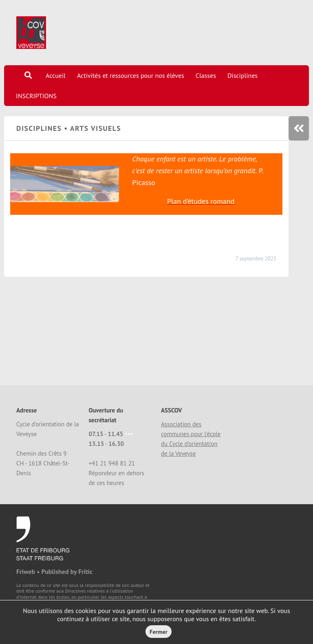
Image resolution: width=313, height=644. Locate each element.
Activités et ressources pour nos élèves (131, 75)
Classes (206, 75)
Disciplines (242, 75)
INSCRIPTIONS (36, 96)
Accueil (56, 75)
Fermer (159, 632)
